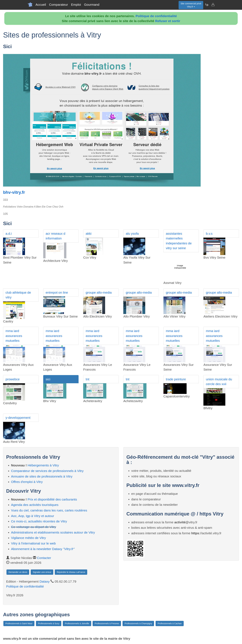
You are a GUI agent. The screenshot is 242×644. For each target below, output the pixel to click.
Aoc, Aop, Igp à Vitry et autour (33, 516)
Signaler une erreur (42, 572)
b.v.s (209, 234)
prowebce (13, 379)
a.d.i (9, 234)
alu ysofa (132, 234)
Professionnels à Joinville (77, 623)
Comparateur (59, 5)
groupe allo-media (99, 292)
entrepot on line (57, 292)
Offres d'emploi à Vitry (27, 482)
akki (89, 234)
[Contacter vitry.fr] (213, 5)
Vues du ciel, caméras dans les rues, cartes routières (49, 510)
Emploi (76, 5)
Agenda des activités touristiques (35, 505)
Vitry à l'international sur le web (33, 543)
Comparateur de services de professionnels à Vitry (47, 471)
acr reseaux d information (55, 236)
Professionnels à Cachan (170, 623)
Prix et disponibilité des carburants (52, 499)
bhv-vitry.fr (14, 192)
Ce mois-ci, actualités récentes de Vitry (39, 521)
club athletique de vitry (18, 295)
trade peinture (176, 379)
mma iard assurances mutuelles (14, 336)
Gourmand (92, 5)
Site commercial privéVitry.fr (191, 5)
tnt (87, 379)
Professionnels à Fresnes (107, 623)
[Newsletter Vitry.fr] (207, 5)
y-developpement (18, 418)
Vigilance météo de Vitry (29, 538)
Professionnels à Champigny (138, 623)
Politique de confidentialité (156, 16)
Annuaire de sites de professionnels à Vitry (42, 476)
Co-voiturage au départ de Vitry (34, 527)
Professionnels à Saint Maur (19, 623)
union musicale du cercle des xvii (219, 382)
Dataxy (45, 581)
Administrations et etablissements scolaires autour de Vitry (53, 532)
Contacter (44, 558)
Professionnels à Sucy (49, 623)
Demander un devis (18, 572)
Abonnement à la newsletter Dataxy (43, 549)
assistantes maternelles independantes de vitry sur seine (179, 241)
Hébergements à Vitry (43, 465)
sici (48, 379)
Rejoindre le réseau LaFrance (71, 572)
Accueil (41, 5)
